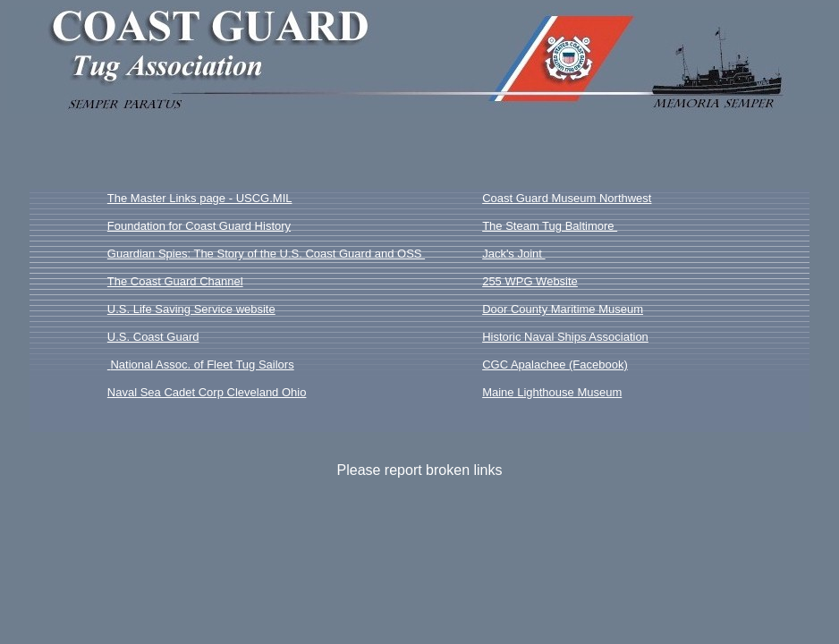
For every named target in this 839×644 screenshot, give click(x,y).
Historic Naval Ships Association (565, 337)
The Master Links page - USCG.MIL (200, 198)
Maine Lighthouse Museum (552, 392)
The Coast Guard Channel (175, 281)
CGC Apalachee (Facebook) (555, 364)
